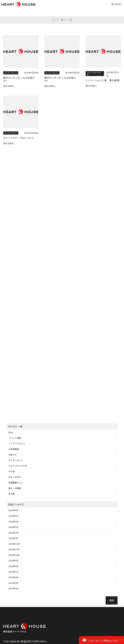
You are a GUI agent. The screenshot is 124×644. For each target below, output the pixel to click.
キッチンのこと (11, 73)
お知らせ (13, 455)
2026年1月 (13, 538)
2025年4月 (13, 588)
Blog (11, 432)
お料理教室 (14, 449)
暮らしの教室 (15, 488)
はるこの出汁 (15, 477)
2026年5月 (13, 516)
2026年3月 (13, 527)
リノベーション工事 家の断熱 (103, 80)
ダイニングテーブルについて (19, 138)
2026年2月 (13, 533)
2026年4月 (13, 522)
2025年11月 (14, 549)
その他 (12, 471)
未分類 (12, 494)
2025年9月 (13, 560)
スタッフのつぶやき (94, 73)
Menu (116, 4)
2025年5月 (13, 583)
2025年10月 (14, 555)
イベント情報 (15, 438)
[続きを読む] (9, 86)
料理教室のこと (16, 483)
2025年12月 (14, 544)
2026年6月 (13, 510)
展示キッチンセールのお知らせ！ (19, 79)
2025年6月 (13, 577)
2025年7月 (13, 572)
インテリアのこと (17, 443)
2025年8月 (13, 566)
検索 (112, 600)
